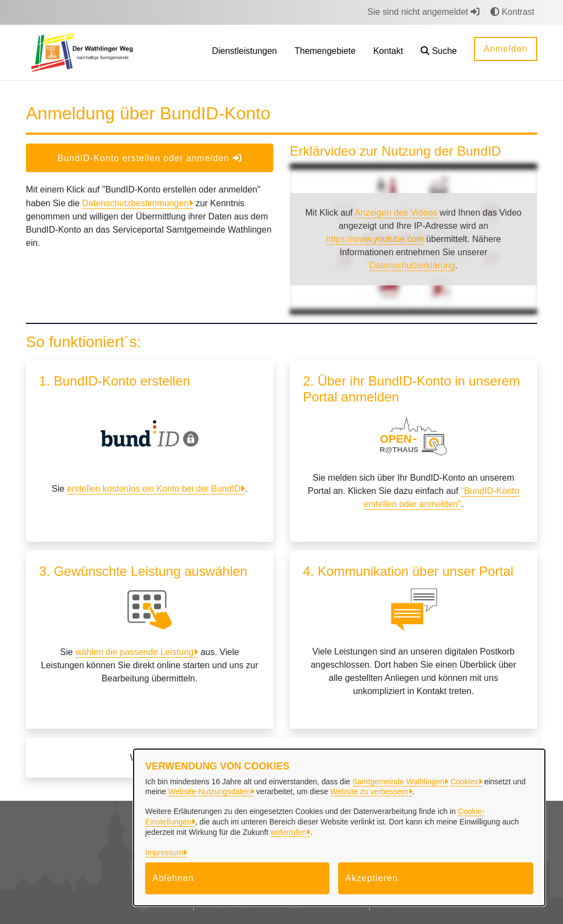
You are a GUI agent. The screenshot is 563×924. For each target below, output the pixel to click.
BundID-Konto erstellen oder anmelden (149, 158)
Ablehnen (173, 878)
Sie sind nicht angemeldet (423, 12)
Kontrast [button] (512, 12)
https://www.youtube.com (375, 239)
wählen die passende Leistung (134, 652)
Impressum (164, 853)
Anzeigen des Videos (396, 213)
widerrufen (288, 832)
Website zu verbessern (369, 791)
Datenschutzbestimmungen (135, 203)
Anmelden (505, 49)
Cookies (464, 782)
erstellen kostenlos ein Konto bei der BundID (154, 489)
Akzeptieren (372, 878)
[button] (439, 53)
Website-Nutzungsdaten (209, 791)
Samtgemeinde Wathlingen (399, 782)
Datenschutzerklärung (412, 265)
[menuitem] (244, 53)
